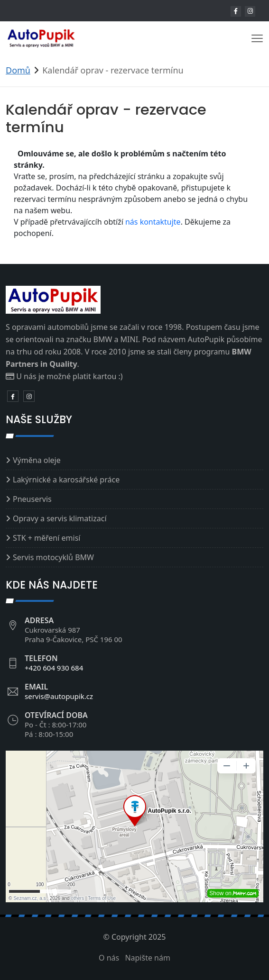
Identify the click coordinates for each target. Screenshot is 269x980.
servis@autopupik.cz (59, 696)
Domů (18, 70)
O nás (109, 958)
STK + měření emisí (46, 538)
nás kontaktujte (153, 222)
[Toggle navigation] (257, 38)
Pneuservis (32, 499)
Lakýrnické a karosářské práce (66, 480)
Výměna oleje (37, 460)
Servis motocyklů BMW (53, 557)
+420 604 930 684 (54, 668)
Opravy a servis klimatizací (60, 518)
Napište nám (148, 958)
